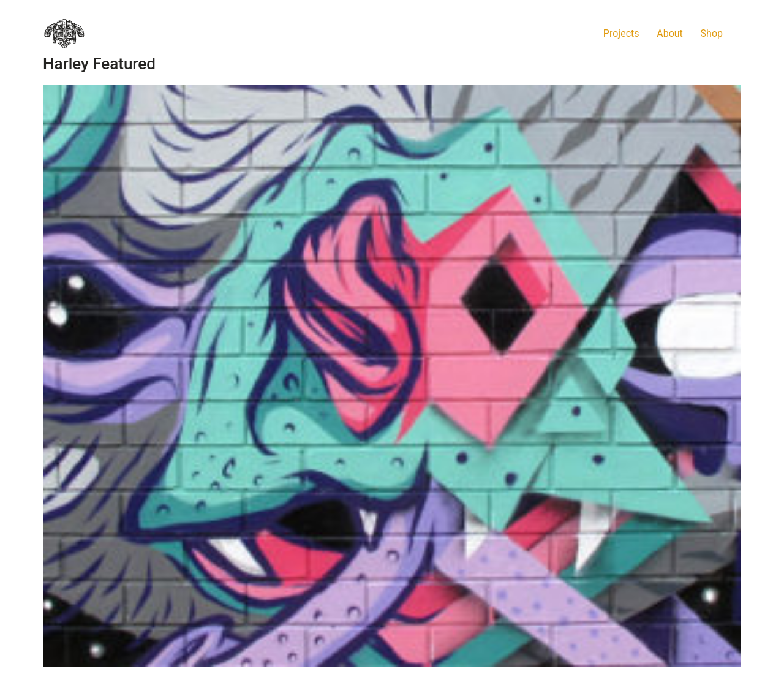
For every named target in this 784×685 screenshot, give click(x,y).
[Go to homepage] (64, 34)
